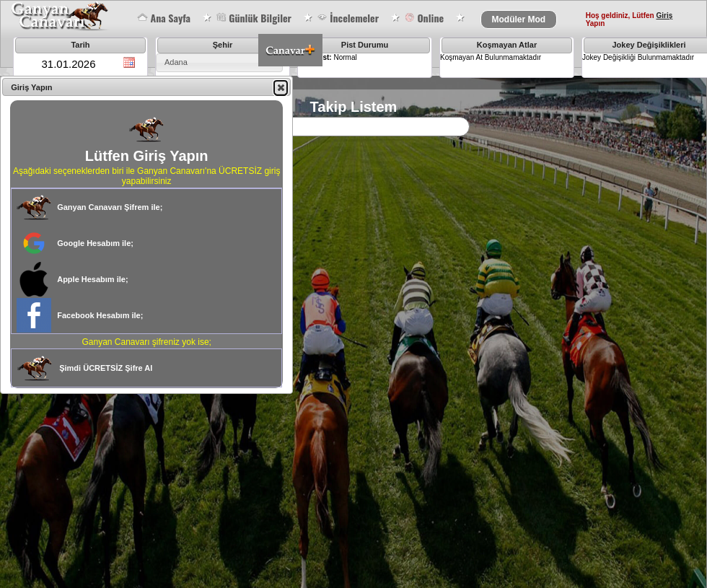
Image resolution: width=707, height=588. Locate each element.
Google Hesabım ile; (95, 243)
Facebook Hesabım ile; (100, 315)
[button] (281, 87)
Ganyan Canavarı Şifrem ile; (110, 207)
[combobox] (219, 63)
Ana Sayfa (164, 18)
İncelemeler (348, 18)
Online (424, 18)
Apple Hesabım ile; (92, 279)
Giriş (664, 16)
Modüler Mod (519, 19)
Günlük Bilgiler (254, 18)
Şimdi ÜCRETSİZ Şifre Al (106, 368)
